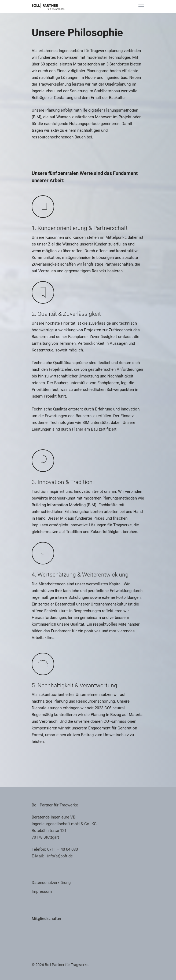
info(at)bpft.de (60, 856)
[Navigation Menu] (141, 6)
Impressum (42, 891)
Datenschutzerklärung (51, 883)
